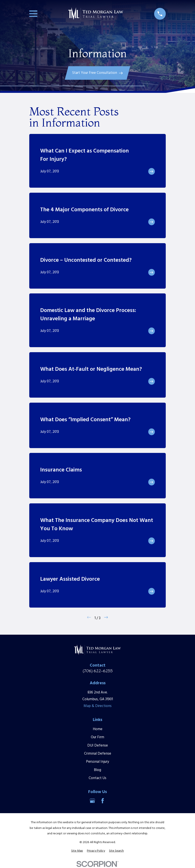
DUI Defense (98, 746)
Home (98, 729)
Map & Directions (98, 706)
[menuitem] (77, 851)
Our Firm (97, 737)
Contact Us (97, 778)
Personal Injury (97, 762)
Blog (97, 770)
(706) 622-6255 (98, 671)
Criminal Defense (98, 754)
